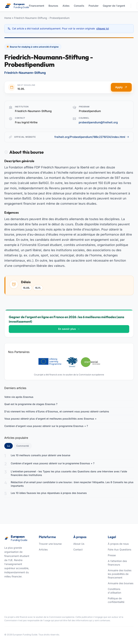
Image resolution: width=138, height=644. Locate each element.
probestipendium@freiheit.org (98, 122)
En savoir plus (69, 329)
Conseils (79, 6)
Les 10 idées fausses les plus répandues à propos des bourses (49, 493)
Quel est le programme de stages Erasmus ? (31, 404)
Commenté (23, 446)
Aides (66, 6)
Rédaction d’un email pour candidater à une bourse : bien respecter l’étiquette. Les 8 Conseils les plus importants (72, 484)
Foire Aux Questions (119, 549)
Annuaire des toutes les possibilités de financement (120, 574)
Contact (78, 549)
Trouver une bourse (50, 544)
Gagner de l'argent (114, 6)
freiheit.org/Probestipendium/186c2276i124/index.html (92, 137)
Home (8, 18)
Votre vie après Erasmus (19, 397)
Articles (43, 549)
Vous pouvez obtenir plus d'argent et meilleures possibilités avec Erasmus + (50, 419)
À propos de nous (118, 544)
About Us (79, 544)
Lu (10, 446)
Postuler (94, 6)
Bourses (53, 6)
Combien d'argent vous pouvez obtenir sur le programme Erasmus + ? (46, 426)
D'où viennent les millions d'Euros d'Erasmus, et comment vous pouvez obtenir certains (57, 411)
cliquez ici (103, 28)
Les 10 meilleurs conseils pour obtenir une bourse (41, 455)
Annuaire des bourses (121, 583)
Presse (112, 555)
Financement (37, 6)
